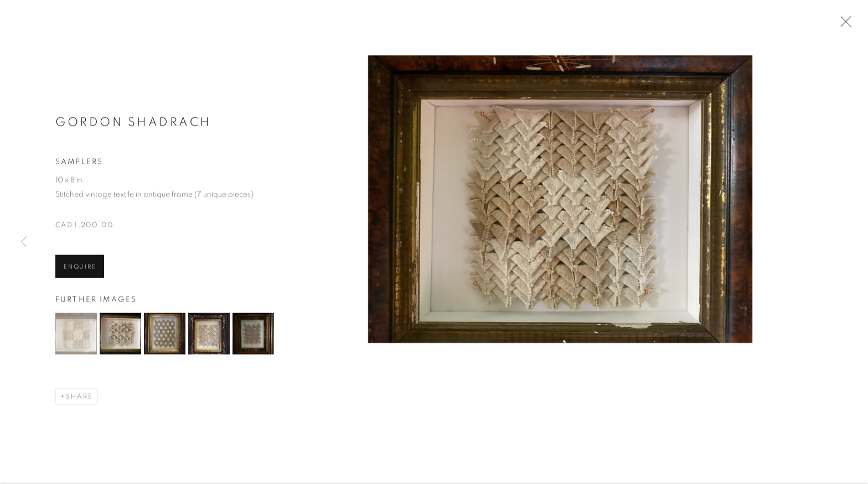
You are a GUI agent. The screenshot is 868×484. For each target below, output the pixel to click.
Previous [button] (24, 242)
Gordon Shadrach (133, 123)
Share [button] (79, 398)
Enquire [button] (80, 267)
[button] (76, 335)
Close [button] (843, 25)
